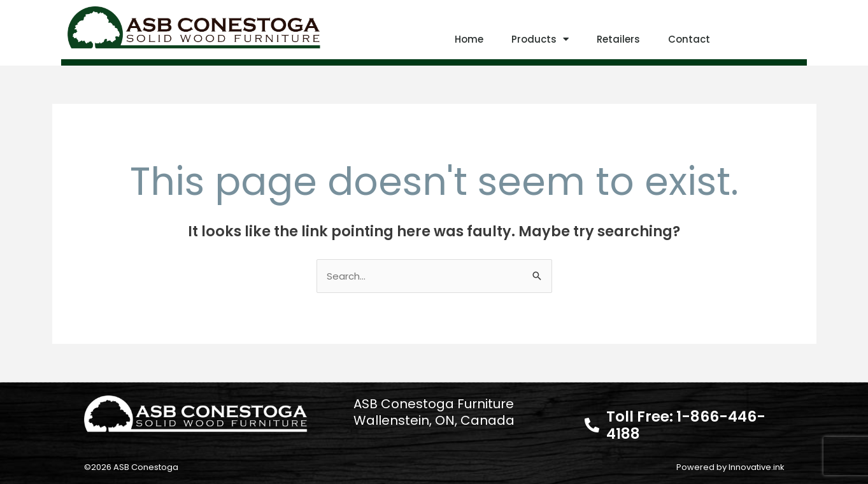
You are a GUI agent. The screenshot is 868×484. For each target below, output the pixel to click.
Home (469, 39)
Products (540, 39)
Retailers (618, 39)
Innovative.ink (757, 467)
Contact (689, 39)
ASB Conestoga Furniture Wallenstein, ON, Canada (434, 412)
